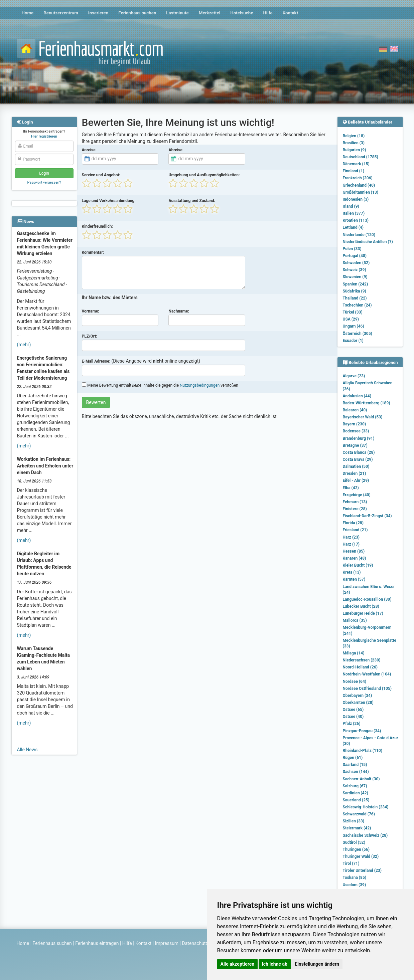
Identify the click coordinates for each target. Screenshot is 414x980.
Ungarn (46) (354, 326)
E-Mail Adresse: (96, 361)
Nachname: (179, 311)
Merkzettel (210, 13)
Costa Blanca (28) (359, 452)
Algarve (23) (354, 376)
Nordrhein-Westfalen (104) (367, 674)
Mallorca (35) (355, 620)
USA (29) (351, 319)
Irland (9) (351, 206)
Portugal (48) (355, 256)
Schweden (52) (356, 263)
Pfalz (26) (352, 724)
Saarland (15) (355, 765)
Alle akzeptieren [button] (238, 964)
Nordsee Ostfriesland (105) (367, 689)
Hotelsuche (242, 13)
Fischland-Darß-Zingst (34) (367, 516)
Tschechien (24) (357, 305)
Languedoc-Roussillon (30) (367, 599)
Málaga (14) (354, 653)
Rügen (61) (353, 758)
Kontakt (291, 13)
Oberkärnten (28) (358, 703)
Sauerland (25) (356, 800)
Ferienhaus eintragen (97, 943)
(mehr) (24, 345)
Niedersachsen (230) (362, 660)
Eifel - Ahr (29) (356, 480)
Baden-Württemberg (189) (367, 403)
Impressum (167, 943)
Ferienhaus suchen (137, 13)
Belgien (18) (354, 136)
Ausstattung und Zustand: (192, 201)
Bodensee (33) (356, 431)
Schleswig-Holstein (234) (366, 807)
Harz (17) (351, 544)
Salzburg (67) (355, 786)
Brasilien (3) (354, 143)
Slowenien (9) (355, 277)
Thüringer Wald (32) (361, 856)
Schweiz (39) (355, 270)
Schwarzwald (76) (359, 814)
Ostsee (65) (353, 710)
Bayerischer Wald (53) (363, 417)
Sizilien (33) (354, 821)
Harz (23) (351, 537)
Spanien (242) (356, 284)
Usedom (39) (355, 885)
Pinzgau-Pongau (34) (362, 731)
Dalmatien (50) (356, 466)
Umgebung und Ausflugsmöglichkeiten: (204, 175)
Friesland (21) (355, 530)
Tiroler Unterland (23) (362, 870)
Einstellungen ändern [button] (317, 964)
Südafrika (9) (355, 291)
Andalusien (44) (357, 396)
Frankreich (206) (358, 178)
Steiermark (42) (357, 828)
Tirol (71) (351, 863)
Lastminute (177, 13)
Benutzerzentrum (61, 13)
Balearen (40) (355, 410)
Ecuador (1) (353, 341)
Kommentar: (93, 252)
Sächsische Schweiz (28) (365, 835)
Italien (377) (354, 213)
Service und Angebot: (101, 175)
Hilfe (268, 13)
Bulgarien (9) (355, 150)
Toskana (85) (355, 877)
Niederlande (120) (359, 235)
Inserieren (98, 13)
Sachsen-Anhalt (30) (361, 779)
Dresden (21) (355, 473)
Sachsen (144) (356, 772)
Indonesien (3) (356, 199)
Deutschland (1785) (361, 157)
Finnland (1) (354, 171)
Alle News (27, 750)
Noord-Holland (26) (360, 667)
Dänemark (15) (356, 164)
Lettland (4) (353, 227)
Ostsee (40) (353, 717)
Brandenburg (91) (359, 438)
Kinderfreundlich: (97, 226)
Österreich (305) (358, 334)
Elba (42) (351, 488)
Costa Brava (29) (358, 459)
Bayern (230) (355, 424)
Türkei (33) (353, 312)
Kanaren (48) (355, 558)
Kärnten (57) (354, 579)
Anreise (89, 150)
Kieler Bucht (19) (358, 565)
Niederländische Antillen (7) (368, 242)
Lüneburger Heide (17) (363, 613)
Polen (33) (352, 249)
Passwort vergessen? (44, 182)
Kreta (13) (352, 572)
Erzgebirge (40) (357, 495)
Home (28, 13)
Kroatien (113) (356, 220)
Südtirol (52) (354, 842)
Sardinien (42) (356, 793)
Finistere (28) (355, 509)
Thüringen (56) (356, 849)
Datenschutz (195, 943)
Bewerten (96, 402)
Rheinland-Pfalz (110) (363, 751)
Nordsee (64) (355, 681)
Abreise (175, 150)
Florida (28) (353, 523)
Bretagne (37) (355, 445)
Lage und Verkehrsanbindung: (109, 201)
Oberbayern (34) (358, 696)
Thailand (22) (355, 298)
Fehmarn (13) (355, 502)
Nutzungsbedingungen (200, 385)
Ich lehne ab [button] (275, 964)
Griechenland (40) (359, 185)
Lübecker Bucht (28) (361, 606)
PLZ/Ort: (90, 336)
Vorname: (91, 311)
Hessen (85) (354, 551)
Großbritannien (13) (361, 192)
